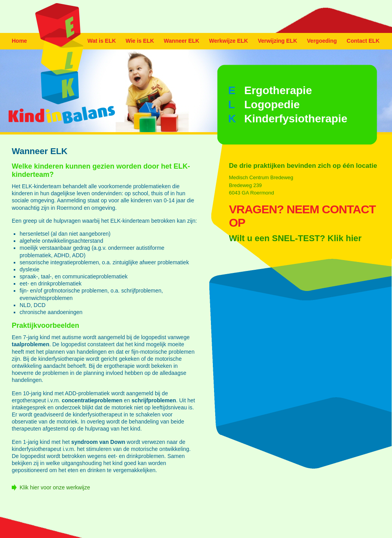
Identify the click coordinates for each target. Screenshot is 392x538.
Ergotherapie (278, 90)
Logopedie (272, 105)
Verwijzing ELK (278, 41)
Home (19, 41)
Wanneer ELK (182, 41)
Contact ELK (363, 41)
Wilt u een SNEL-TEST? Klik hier (295, 238)
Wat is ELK (102, 41)
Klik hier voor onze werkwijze (55, 487)
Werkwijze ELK (228, 41)
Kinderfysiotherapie (296, 119)
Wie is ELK (140, 41)
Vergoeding (322, 41)
